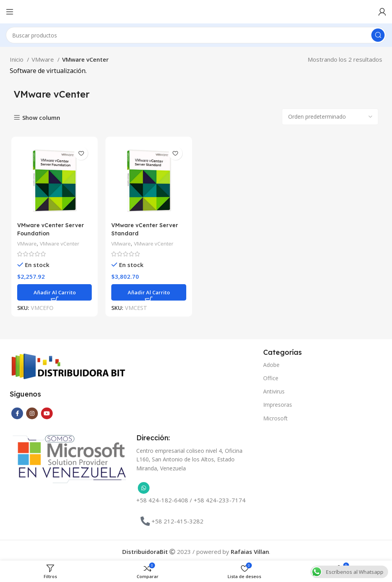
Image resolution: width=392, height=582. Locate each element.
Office (271, 376)
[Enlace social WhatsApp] (144, 487)
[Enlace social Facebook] (17, 412)
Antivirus (274, 390)
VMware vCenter (61, 244)
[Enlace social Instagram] (32, 412)
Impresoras (278, 403)
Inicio (17, 59)
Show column (41, 118)
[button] (53, 293)
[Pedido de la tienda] (330, 117)
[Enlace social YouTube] (47, 412)
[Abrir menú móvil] (10, 12)
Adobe (271, 363)
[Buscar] (196, 35)
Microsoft (275, 417)
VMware (44, 59)
